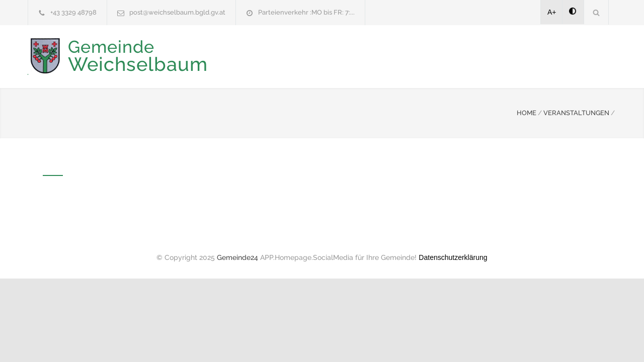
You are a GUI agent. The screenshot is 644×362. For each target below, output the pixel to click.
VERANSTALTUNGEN (576, 112)
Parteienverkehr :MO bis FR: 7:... (306, 12)
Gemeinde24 (237, 256)
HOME (527, 112)
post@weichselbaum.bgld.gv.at (177, 12)
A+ (552, 12)
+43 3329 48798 (73, 12)
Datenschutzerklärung (453, 256)
